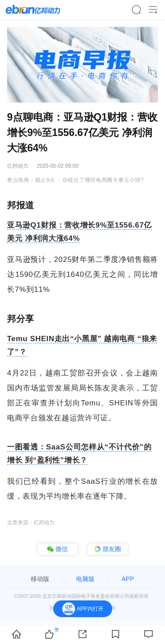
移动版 (40, 579)
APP (128, 579)
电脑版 (85, 579)
